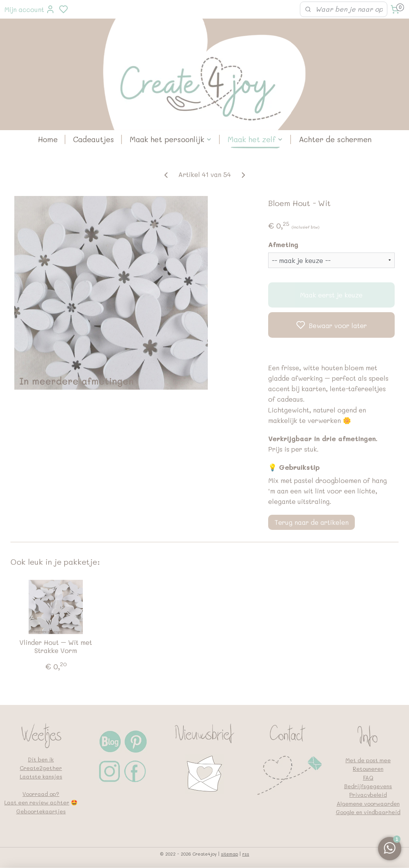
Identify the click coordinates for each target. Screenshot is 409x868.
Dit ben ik (41, 759)
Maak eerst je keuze (331, 295)
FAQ (368, 778)
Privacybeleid (368, 795)
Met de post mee (368, 760)
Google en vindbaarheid (368, 812)
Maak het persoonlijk (171, 139)
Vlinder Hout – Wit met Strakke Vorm (56, 646)
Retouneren (368, 769)
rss (246, 854)
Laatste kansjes (41, 776)
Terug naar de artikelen (311, 522)
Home (48, 139)
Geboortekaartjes (41, 811)
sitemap (229, 854)
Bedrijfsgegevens (368, 786)
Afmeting (283, 245)
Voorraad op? (41, 794)
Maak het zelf (255, 139)
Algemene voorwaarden (368, 804)
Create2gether (41, 768)
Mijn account (30, 9)
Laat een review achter (37, 802)
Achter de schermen (335, 139)
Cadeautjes (94, 139)
